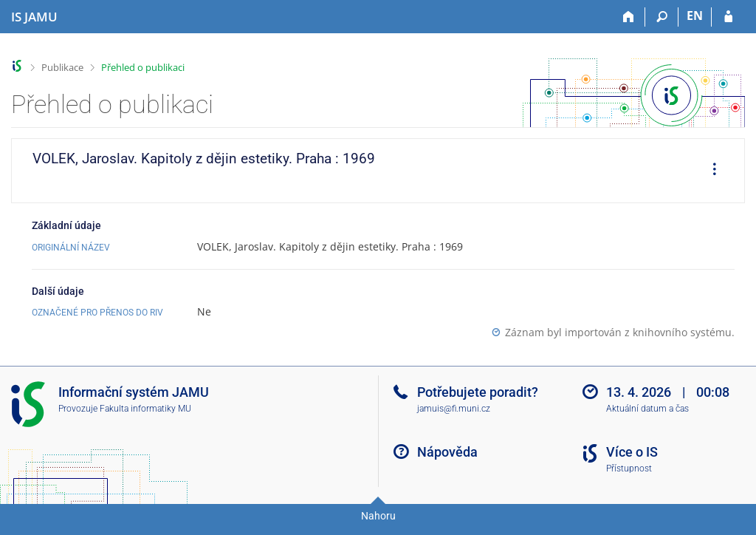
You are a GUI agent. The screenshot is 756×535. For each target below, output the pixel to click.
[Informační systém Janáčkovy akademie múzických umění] (34, 17)
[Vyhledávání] (662, 17)
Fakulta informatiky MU (145, 409)
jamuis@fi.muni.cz (454, 409)
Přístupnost (629, 468)
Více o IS (632, 452)
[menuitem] (709, 171)
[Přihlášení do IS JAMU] (728, 17)
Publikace (62, 67)
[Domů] (629, 17)
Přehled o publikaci (143, 67)
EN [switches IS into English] (695, 16)
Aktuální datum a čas (647, 409)
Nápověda (447, 452)
